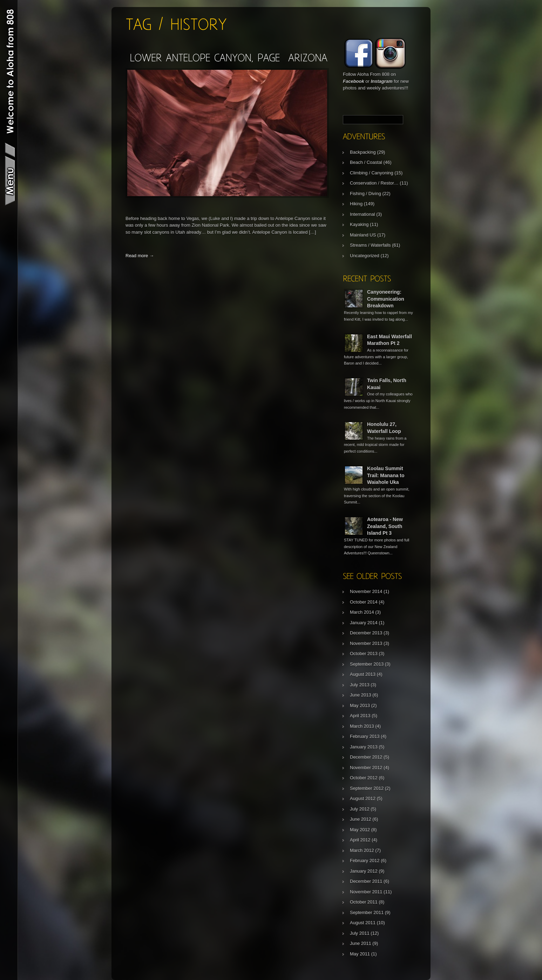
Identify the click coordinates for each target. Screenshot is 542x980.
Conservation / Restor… (374, 183)
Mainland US (363, 235)
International (363, 214)
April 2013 (360, 716)
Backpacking (363, 152)
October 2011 (364, 902)
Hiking (356, 204)
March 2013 (362, 726)
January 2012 (364, 871)
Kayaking (359, 224)
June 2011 (361, 943)
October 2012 (364, 778)
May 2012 (360, 830)
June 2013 (361, 695)
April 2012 (360, 840)
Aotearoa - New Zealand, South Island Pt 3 (385, 526)
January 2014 (364, 623)
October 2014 (364, 602)
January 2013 (364, 747)
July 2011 (360, 933)
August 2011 (363, 923)
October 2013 (364, 654)
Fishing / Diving (365, 194)
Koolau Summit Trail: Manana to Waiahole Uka (386, 475)
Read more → (140, 256)
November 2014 (366, 591)
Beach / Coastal (366, 162)
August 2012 (363, 798)
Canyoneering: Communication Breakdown (386, 299)
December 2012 (366, 757)
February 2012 (365, 861)
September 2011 (367, 912)
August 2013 (363, 674)
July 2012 (360, 809)
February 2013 (365, 736)
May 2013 (360, 705)
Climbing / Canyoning (372, 173)
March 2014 (362, 612)
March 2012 (362, 850)
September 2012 (367, 788)
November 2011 (366, 892)
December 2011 (366, 881)
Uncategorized (365, 256)
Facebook (354, 81)
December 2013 (366, 633)
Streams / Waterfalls (370, 245)
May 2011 (360, 954)
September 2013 (367, 664)
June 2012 (361, 819)
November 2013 (366, 643)
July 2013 (360, 685)
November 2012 (366, 768)
